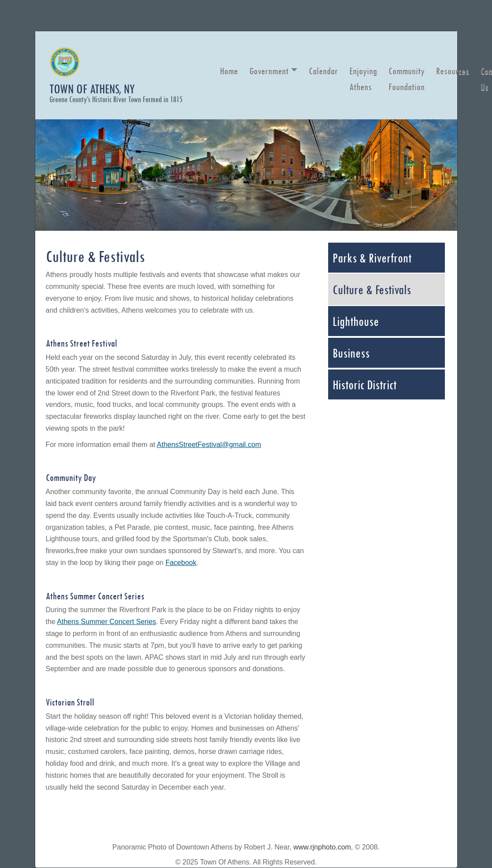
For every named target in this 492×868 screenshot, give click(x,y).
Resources (453, 71)
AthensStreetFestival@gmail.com (209, 445)
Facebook (181, 563)
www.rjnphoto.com (322, 847)
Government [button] (269, 71)
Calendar (323, 71)
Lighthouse (356, 321)
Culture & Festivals (372, 289)
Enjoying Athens (363, 79)
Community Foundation (407, 79)
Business (351, 353)
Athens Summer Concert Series (106, 622)
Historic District (364, 384)
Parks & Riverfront (372, 258)
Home (229, 71)
